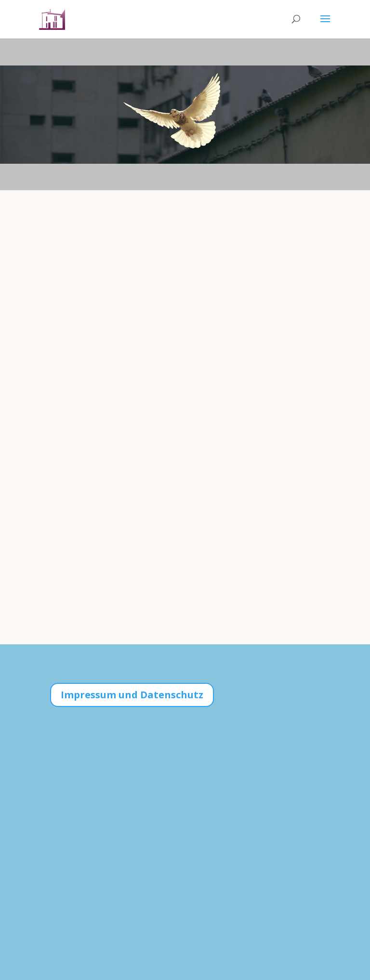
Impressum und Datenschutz (132, 695)
